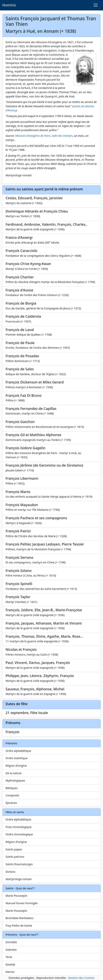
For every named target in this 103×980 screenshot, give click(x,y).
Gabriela (11, 950)
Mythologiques (15, 780)
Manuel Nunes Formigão (22, 903)
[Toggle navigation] (96, 5)
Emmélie (11, 942)
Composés (12, 795)
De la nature (14, 773)
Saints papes (14, 849)
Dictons (10, 872)
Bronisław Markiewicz (20, 918)
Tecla (9, 957)
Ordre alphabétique (18, 751)
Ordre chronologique (19, 834)
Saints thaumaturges (19, 864)
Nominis (9, 5)
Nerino (10, 972)
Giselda (10, 964)
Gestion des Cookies (81, 978)
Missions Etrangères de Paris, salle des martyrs (44, 136)
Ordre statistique (17, 758)
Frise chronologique (18, 827)
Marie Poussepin (16, 896)
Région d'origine (16, 766)
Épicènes (11, 803)
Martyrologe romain (19, 879)
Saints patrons (15, 857)
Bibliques (12, 788)
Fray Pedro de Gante (19, 926)
